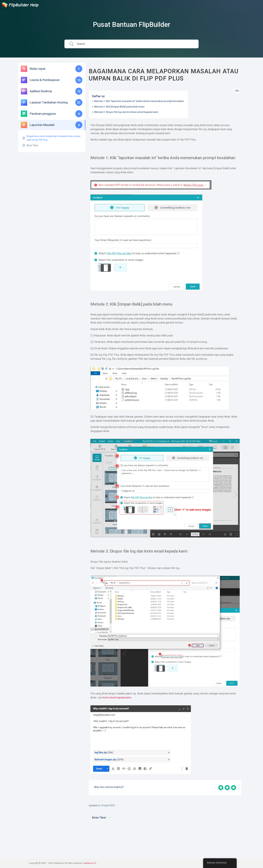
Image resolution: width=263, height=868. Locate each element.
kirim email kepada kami (117, 698)
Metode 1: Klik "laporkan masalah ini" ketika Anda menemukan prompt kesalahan (139, 101)
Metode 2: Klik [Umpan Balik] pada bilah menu (119, 107)
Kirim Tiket (101, 818)
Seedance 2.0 (90, 863)
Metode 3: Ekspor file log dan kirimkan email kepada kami (126, 112)
